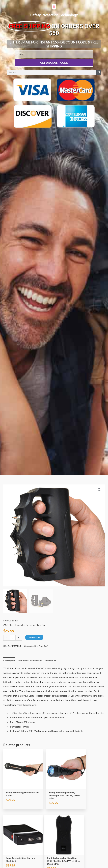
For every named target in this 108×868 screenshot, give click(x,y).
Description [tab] (9, 660)
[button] (54, 7)
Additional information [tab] (30, 660)
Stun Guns (9, 621)
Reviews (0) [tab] (51, 660)
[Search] (99, 72)
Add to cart (34, 637)
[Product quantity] (13, 638)
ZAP (17, 621)
